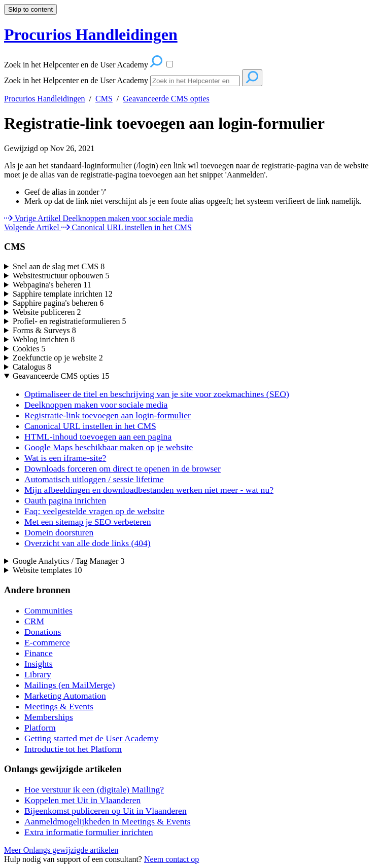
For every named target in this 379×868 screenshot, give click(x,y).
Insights (39, 664)
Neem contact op (171, 859)
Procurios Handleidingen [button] (91, 34)
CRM (34, 621)
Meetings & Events (59, 706)
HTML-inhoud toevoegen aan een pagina (98, 437)
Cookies (29, 349)
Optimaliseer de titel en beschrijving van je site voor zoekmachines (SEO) (157, 394)
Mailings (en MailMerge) (70, 685)
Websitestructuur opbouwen (61, 276)
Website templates (47, 570)
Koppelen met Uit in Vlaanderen (82, 800)
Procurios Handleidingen (45, 99)
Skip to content (30, 9)
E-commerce (47, 642)
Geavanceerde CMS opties (166, 99)
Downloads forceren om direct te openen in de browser (123, 468)
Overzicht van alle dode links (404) (88, 543)
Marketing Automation (65, 696)
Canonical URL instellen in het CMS (90, 426)
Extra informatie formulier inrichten (89, 832)
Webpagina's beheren (52, 285)
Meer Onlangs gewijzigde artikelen (61, 850)
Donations (43, 632)
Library (38, 674)
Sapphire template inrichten (63, 294)
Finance (39, 653)
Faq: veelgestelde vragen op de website (94, 511)
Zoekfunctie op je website (58, 358)
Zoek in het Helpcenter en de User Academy (76, 80)
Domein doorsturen (59, 532)
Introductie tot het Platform (73, 749)
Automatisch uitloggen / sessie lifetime (94, 479)
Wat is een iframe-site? (65, 458)
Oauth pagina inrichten (65, 500)
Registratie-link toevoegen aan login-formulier (164, 123)
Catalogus (32, 367)
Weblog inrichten (44, 339)
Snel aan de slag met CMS (59, 266)
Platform (40, 728)
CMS (104, 99)
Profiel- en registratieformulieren (69, 321)
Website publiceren (47, 312)
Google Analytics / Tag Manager (68, 561)
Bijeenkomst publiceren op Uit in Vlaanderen (106, 811)
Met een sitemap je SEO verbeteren (88, 522)
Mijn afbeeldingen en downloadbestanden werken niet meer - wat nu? (149, 490)
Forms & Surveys (44, 330)
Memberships (49, 717)
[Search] (195, 81)
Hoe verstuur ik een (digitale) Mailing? (94, 789)
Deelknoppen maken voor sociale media (96, 405)
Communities (48, 610)
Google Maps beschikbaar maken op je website (109, 447)
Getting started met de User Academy (91, 738)
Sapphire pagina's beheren (58, 303)
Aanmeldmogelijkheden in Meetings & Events (107, 821)
